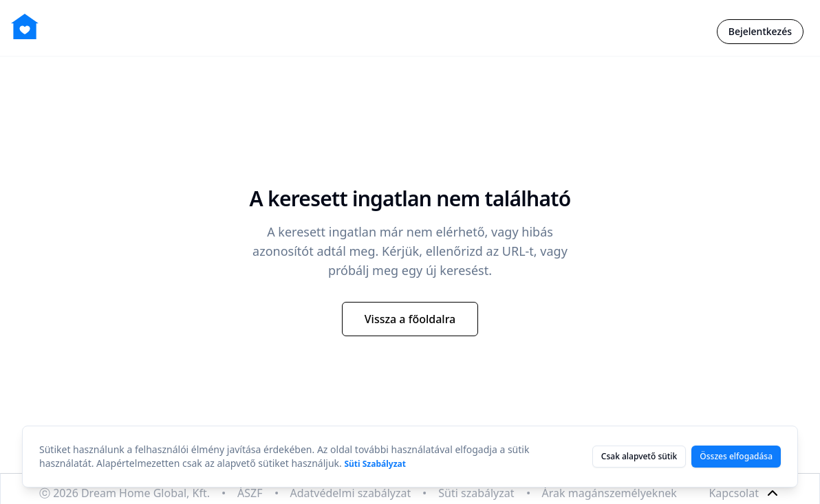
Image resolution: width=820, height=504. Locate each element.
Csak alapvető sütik (639, 456)
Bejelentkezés (760, 31)
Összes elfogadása (736, 456)
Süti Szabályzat (375, 464)
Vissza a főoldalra (410, 319)
